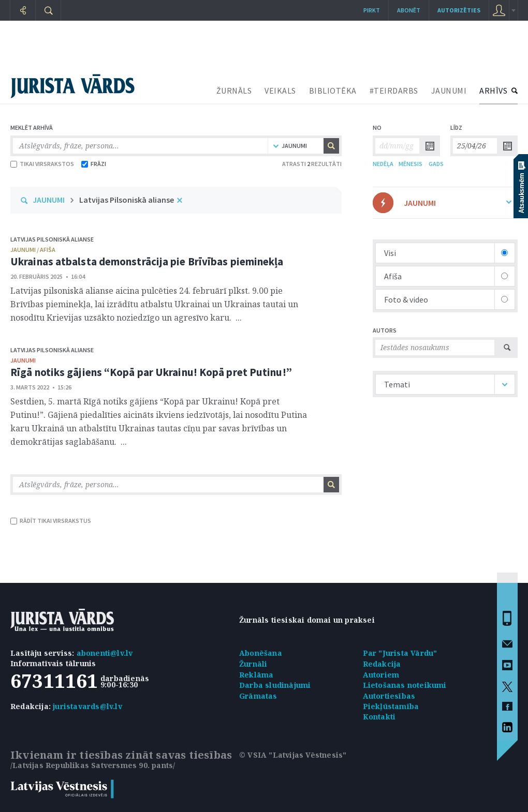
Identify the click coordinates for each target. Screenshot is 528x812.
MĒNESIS (410, 164)
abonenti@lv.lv (105, 653)
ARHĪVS (493, 91)
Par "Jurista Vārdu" (400, 653)
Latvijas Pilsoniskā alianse (127, 200)
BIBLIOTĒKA (333, 91)
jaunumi (23, 360)
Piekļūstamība (391, 706)
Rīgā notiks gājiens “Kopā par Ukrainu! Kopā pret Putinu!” (151, 372)
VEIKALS (280, 91)
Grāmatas (258, 696)
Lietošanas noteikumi (405, 685)
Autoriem (381, 675)
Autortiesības (389, 696)
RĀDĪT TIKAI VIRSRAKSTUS (51, 521)
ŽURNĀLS (234, 91)
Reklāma (256, 675)
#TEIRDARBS (394, 91)
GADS (436, 164)
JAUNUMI (449, 91)
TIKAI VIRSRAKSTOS (42, 164)
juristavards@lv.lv (87, 706)
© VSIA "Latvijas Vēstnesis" (293, 755)
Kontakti (379, 717)
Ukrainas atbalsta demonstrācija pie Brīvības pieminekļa (147, 261)
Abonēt (409, 10)
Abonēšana (261, 653)
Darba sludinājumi (275, 685)
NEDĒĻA (383, 164)
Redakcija (382, 664)
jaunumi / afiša (33, 250)
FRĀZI (94, 164)
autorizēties (459, 10)
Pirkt (372, 10)
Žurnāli (253, 664)
